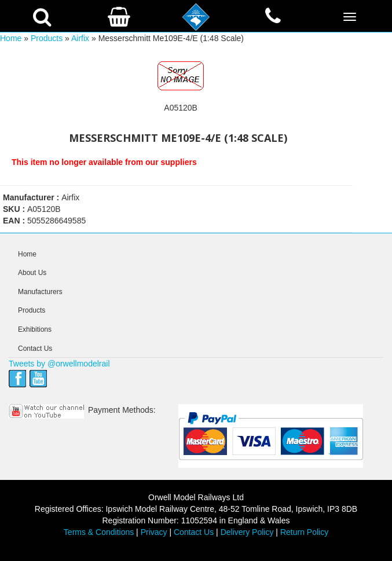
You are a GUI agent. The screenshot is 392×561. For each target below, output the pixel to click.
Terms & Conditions (99, 532)
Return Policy (304, 532)
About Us (32, 273)
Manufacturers (40, 292)
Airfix (80, 38)
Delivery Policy (247, 532)
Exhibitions (35, 329)
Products (47, 38)
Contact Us (35, 349)
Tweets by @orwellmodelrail (59, 364)
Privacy (154, 532)
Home (11, 38)
